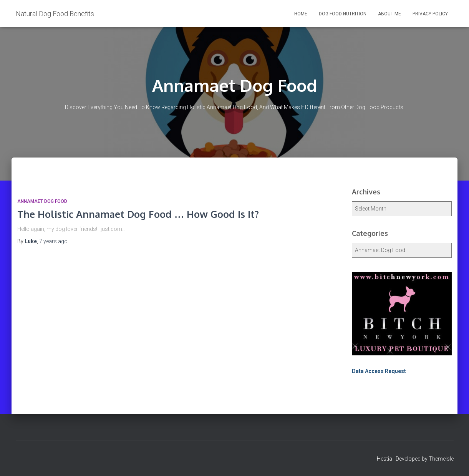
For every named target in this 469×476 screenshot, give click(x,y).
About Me (389, 14)
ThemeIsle (441, 459)
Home (301, 14)
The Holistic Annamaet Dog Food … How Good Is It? (138, 214)
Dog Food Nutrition (343, 14)
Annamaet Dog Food (42, 201)
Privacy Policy (430, 14)
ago (53, 241)
